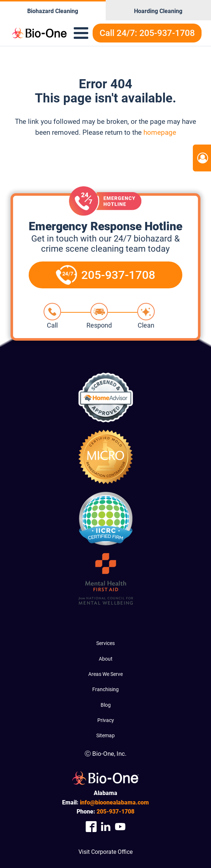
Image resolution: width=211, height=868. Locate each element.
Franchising (106, 689)
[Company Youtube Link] (120, 827)
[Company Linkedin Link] (106, 827)
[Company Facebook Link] (91, 827)
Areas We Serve (106, 674)
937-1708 (115, 812)
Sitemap (106, 735)
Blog (106, 705)
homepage (160, 132)
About (106, 659)
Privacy (106, 720)
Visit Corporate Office (106, 852)
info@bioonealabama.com (114, 802)
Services (106, 643)
